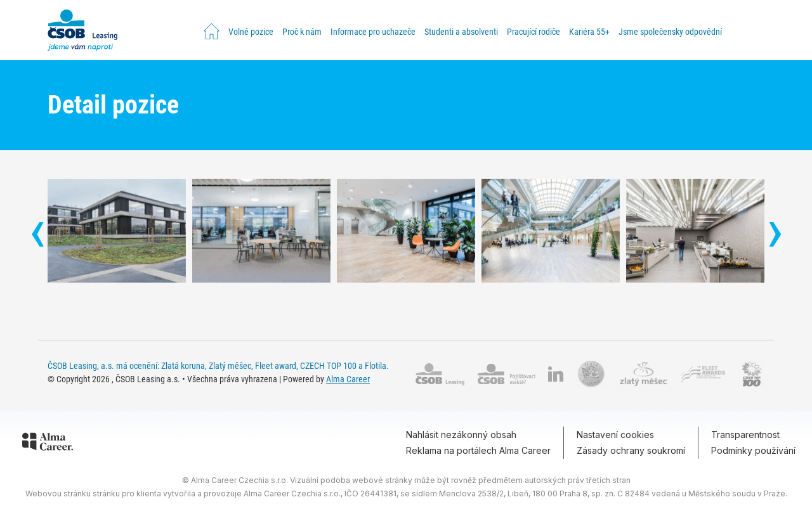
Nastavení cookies (615, 435)
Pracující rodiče (534, 32)
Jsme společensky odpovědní (670, 32)
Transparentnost (745, 435)
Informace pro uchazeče (373, 32)
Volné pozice (251, 32)
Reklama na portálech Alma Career (478, 450)
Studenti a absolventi (461, 32)
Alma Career (348, 379)
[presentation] (37, 235)
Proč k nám (302, 32)
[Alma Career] (48, 444)
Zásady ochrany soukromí (631, 450)
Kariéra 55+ (589, 32)
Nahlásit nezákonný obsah (461, 435)
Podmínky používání (753, 450)
